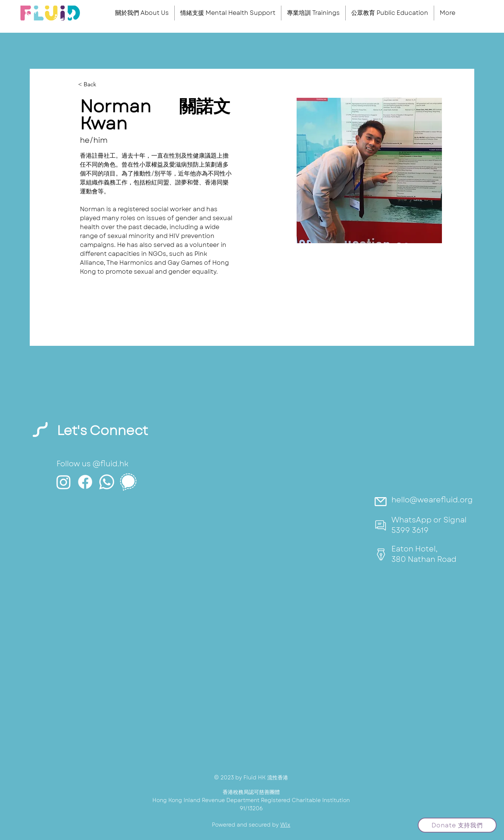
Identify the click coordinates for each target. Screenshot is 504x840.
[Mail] (381, 501)
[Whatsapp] (107, 482)
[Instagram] (64, 482)
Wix (285, 825)
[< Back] (93, 84)
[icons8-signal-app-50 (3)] (128, 482)
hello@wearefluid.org (432, 500)
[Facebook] (85, 482)
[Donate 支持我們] (457, 825)
